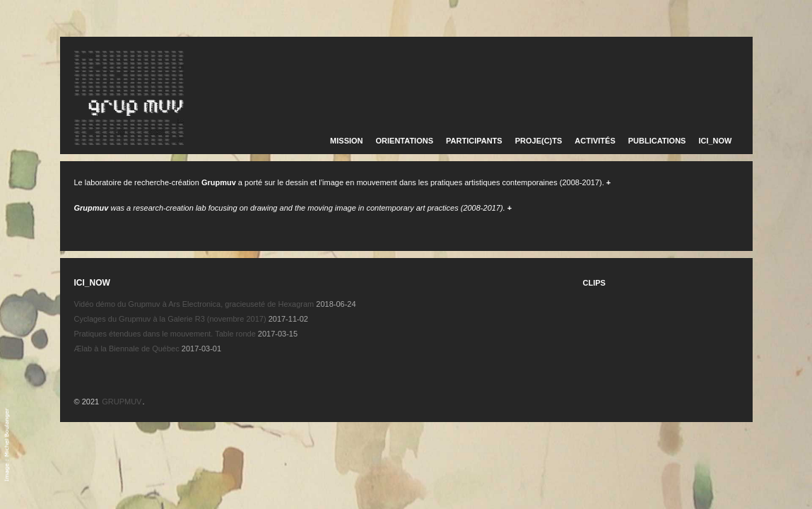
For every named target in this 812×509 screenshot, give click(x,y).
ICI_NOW (715, 141)
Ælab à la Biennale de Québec (127, 349)
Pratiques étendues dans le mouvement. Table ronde (165, 334)
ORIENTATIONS (405, 141)
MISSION (346, 141)
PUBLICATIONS (657, 141)
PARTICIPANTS (474, 141)
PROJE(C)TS (539, 141)
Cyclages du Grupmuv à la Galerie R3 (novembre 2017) (170, 319)
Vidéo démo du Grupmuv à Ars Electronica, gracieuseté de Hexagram (194, 304)
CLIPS (594, 283)
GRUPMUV (122, 402)
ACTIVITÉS (595, 141)
